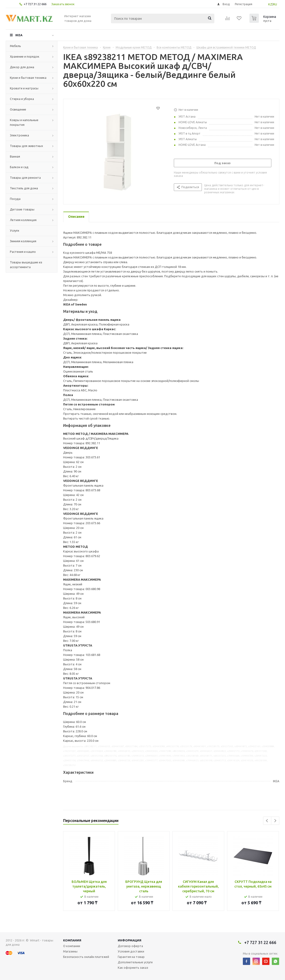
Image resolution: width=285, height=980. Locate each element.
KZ (270, 4)
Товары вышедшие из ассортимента (26, 265)
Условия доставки (131, 951)
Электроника (19, 135)
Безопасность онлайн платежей (86, 957)
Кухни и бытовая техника (28, 78)
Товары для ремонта (25, 178)
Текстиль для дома (24, 188)
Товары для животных (26, 146)
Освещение (18, 109)
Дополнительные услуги (135, 962)
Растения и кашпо (23, 252)
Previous (267, 821)
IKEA (19, 35)
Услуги (14, 230)
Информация (130, 940)
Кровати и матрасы (24, 88)
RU (275, 4)
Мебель (15, 46)
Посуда (15, 199)
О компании (72, 946)
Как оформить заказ (133, 968)
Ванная (15, 156)
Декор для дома (22, 67)
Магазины (70, 951)
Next (275, 821)
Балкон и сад (19, 167)
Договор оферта (130, 946)
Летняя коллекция (23, 220)
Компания (72, 940)
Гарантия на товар (131, 957)
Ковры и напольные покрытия (24, 122)
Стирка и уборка (22, 99)
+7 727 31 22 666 (35, 4)
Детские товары (22, 209)
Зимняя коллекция (23, 241)
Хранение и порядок (25, 56)
